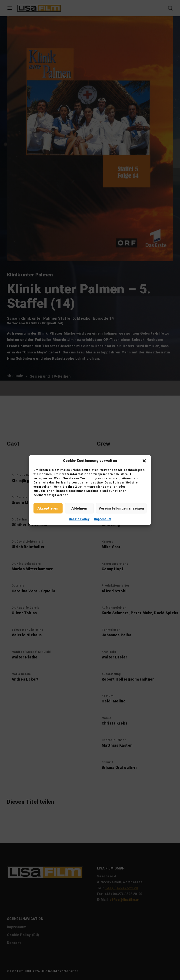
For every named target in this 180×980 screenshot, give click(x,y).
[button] (144, 461)
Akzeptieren (48, 508)
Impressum (103, 519)
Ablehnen (79, 508)
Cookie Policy (79, 519)
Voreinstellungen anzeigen (121, 508)
